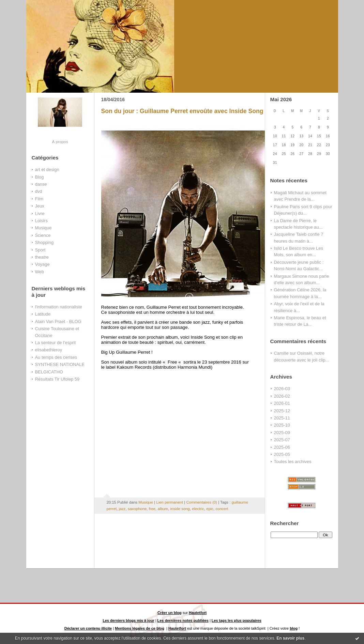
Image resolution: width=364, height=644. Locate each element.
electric (198, 509)
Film (39, 199)
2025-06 (282, 447)
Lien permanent (170, 502)
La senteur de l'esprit (56, 343)
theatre (42, 257)
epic (210, 509)
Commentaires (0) (202, 502)
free (152, 509)
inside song (180, 509)
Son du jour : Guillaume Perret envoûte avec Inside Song (182, 111)
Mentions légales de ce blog (140, 628)
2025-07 (282, 440)
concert (222, 509)
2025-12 (282, 411)
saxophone (137, 509)
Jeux (40, 206)
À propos (60, 142)
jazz (122, 509)
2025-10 (282, 425)
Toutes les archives (293, 462)
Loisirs (41, 221)
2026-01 (282, 403)
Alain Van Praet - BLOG (58, 321)
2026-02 (282, 396)
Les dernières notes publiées (183, 620)
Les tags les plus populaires (237, 620)
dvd (39, 191)
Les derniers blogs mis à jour (128, 620)
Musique (43, 228)
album (163, 509)
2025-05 (282, 454)
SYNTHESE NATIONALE (60, 364)
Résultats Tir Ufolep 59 (57, 379)
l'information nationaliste (59, 307)
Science (43, 235)
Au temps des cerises (56, 357)
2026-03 (282, 389)
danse (41, 184)
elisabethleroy (49, 350)
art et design (47, 170)
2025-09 (282, 433)
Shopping (44, 242)
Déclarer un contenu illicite (88, 628)
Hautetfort (198, 613)
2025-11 (282, 418)
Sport (40, 250)
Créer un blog (170, 613)
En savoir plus (290, 638)
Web (40, 272)
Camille (281, 353)
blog (294, 628)
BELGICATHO (49, 372)
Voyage (42, 264)
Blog (40, 177)
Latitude (43, 314)
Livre (40, 213)
